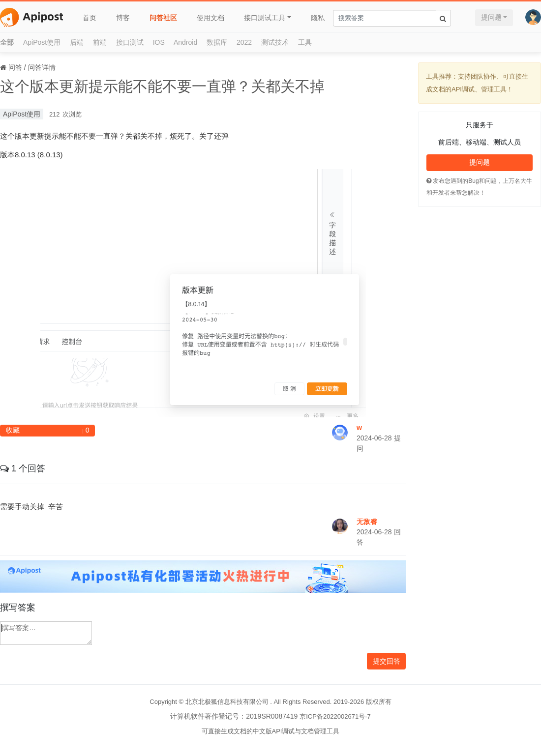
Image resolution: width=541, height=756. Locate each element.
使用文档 (210, 18)
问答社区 (163, 18)
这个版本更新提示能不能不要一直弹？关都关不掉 (162, 86)
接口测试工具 (265, 18)
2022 (244, 42)
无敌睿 (367, 522)
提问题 (491, 17)
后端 (77, 42)
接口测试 (130, 42)
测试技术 (275, 42)
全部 (7, 42)
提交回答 (387, 661)
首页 (90, 18)
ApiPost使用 (42, 42)
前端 (100, 42)
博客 (123, 18)
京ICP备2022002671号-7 (335, 716)
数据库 (217, 42)
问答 (15, 67)
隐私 (318, 18)
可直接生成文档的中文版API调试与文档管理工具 (271, 731)
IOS (159, 42)
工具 (305, 42)
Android (185, 42)
